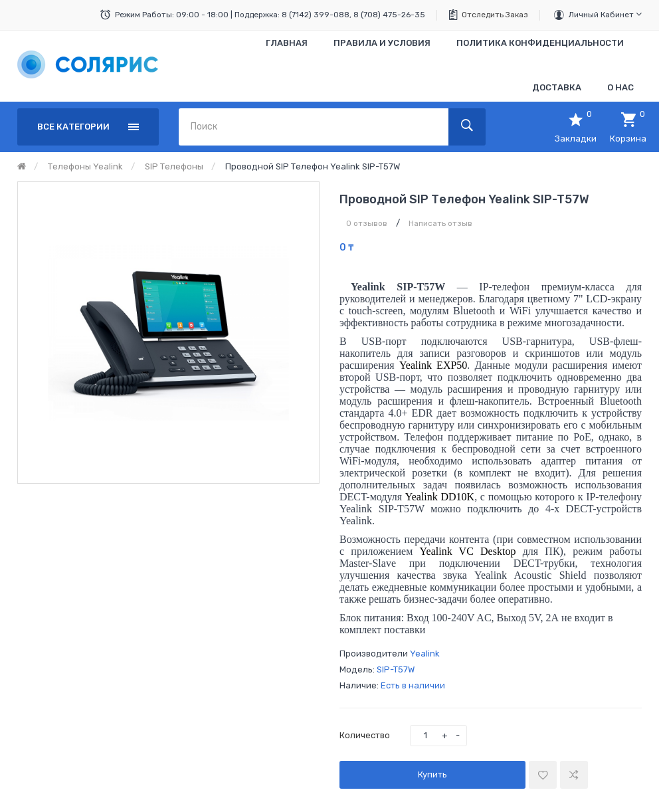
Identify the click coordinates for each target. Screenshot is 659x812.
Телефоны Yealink (85, 166)
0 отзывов (367, 223)
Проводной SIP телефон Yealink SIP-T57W (313, 166)
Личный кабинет (605, 14)
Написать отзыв (440, 223)
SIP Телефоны (174, 166)
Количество (365, 735)
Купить (432, 774)
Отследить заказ (495, 15)
